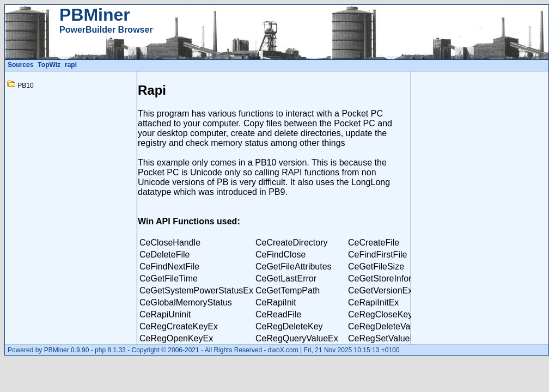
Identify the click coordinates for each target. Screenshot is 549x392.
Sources (20, 65)
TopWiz (49, 65)
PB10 (25, 85)
